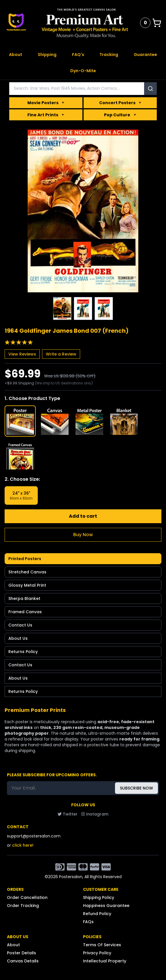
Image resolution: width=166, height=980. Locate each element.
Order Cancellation (27, 897)
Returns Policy (23, 652)
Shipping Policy (99, 897)
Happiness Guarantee (106, 906)
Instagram (95, 814)
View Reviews (22, 354)
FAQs (88, 922)
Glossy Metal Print (27, 585)
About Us (18, 638)
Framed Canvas (25, 612)
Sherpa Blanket (24, 599)
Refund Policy (97, 914)
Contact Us (20, 625)
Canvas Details (23, 961)
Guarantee (145, 55)
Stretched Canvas (27, 572)
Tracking (109, 55)
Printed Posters (25, 559)
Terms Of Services (102, 945)
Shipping (47, 55)
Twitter (68, 814)
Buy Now (83, 535)
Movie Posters (46, 103)
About (16, 55)
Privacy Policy (97, 953)
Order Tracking (23, 906)
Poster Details (21, 953)
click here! (23, 845)
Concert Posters (120, 103)
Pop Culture (120, 115)
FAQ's (78, 55)
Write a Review (61, 354)
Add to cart (83, 516)
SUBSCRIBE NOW (136, 788)
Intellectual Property (105, 961)
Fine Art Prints (46, 115)
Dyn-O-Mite (83, 71)
